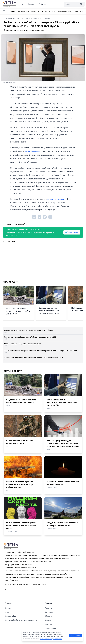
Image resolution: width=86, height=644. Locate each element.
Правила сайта (10, 616)
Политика (48, 608)
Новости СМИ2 (10, 242)
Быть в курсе (72, 232)
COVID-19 (48, 624)
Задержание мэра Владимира (56, 11)
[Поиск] (71, 4)
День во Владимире (10, 4)
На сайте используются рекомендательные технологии (25, 584)
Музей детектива (32, 151)
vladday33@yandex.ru (28, 568)
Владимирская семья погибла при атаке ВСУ (26, 11)
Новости (31, 4)
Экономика (49, 612)
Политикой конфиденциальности (51, 639)
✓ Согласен (76, 635)
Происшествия (50, 628)
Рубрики (44, 4)
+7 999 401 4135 (26, 565)
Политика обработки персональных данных (21, 620)
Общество (49, 616)
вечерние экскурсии (56, 199)
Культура (48, 620)
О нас (7, 612)
